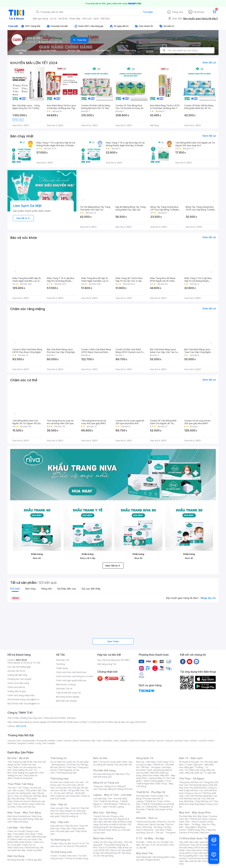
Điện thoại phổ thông (23, 819)
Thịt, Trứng (23, 788)
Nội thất (108, 822)
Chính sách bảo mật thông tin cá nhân (74, 676)
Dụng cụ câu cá (193, 793)
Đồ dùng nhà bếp (16, 860)
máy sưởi (183, 842)
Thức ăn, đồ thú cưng (23, 804)
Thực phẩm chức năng (24, 834)
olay (186, 741)
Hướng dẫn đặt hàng (17, 675)
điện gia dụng (40, 18)
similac (194, 741)
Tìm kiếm (148, 12)
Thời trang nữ (58, 758)
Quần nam (69, 782)
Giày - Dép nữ (59, 804)
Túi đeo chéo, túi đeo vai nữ (64, 843)
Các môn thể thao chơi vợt (198, 797)
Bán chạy (31, 589)
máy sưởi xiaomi (201, 853)
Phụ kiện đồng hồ (108, 789)
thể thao (105, 18)
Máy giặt (189, 767)
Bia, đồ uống (18, 799)
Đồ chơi (38, 762)
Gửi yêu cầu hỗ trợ (16, 671)
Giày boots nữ (62, 814)
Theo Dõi (79, 40)
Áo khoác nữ (73, 765)
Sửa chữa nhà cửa (107, 819)
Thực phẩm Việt (33, 790)
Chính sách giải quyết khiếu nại (71, 680)
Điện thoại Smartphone (19, 816)
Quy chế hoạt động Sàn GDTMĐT (114, 660)
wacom (160, 741)
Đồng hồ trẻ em (125, 789)
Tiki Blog (60, 664)
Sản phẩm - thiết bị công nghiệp (156, 780)
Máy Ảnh (205, 833)
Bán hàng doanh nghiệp (68, 697)
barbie (52, 741)
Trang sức (98, 786)
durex (76, 741)
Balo (95, 762)
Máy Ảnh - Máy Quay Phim (195, 812)
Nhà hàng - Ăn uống (152, 827)
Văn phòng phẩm (161, 857)
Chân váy (71, 767)
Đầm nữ (61, 762)
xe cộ (53, 18)
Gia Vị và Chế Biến (108, 848)
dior (19, 741)
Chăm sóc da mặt (16, 831)
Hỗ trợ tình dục (32, 848)
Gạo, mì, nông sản (23, 796)
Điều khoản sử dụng (66, 684)
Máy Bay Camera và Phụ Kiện (197, 831)
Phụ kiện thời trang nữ (104, 774)
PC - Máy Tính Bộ (107, 807)
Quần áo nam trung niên (68, 796)
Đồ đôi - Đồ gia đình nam (72, 790)
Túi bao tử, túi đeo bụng (76, 858)
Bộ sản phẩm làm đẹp (25, 849)
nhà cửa (87, 18)
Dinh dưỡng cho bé (23, 770)
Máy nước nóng (197, 770)
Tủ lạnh (188, 765)
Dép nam (66, 828)
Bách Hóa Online (103, 838)
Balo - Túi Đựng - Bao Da (197, 824)
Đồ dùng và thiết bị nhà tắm (113, 824)
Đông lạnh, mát (28, 793)
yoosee (179, 741)
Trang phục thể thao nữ (190, 782)
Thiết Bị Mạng (110, 804)
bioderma (85, 741)
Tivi (186, 770)
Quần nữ (71, 762)
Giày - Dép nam (60, 822)
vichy (39, 743)
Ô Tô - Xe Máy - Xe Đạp (150, 838)
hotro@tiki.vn (33, 699)
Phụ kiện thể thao (198, 788)
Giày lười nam (57, 826)
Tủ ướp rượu (210, 773)
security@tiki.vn (32, 704)
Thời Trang (162, 762)
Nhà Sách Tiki (144, 853)
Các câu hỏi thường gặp (19, 667)
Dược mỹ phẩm (35, 850)
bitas (211, 741)
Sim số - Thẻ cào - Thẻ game (161, 833)
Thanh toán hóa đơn (146, 822)
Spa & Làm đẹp (157, 824)
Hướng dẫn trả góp (17, 691)
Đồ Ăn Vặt (104, 850)
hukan (31, 743)
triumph (124, 741)
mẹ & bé (63, 18)
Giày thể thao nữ (204, 801)
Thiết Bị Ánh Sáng (198, 819)
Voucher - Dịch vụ (147, 818)
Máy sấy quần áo (194, 773)
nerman (151, 741)
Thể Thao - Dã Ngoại (192, 778)
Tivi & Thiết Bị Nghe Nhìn (153, 782)
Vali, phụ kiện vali (123, 765)
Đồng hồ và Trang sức (106, 783)
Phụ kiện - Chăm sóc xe (148, 842)
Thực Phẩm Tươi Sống (20, 784)
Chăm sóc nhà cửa (26, 807)
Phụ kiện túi (81, 846)
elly (94, 741)
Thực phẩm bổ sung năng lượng (199, 803)
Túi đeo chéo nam (68, 856)
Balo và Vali (100, 758)
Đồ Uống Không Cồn (111, 853)
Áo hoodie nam (64, 788)
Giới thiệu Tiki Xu (64, 689)
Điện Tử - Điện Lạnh (191, 758)
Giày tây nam (72, 826)
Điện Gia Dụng (16, 856)
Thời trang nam (59, 778)
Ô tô (153, 845)
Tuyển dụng (62, 668)
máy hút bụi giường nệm (197, 854)
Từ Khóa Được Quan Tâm (194, 838)
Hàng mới (46, 589)
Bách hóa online (151, 775)
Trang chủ (177, 12)
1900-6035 (21, 660)
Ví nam (54, 856)
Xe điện (165, 842)
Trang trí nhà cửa (101, 816)
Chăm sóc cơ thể (22, 837)
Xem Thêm (113, 641)
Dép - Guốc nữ (72, 808)
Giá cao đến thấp (91, 589)
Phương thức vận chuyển (19, 679)
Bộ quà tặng (107, 856)
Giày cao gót (57, 808)
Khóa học (162, 822)
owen (60, 741)
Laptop (121, 807)
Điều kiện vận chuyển (66, 701)
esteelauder (29, 741)
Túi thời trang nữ (60, 840)
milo (99, 741)
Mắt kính (120, 774)
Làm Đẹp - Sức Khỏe (19, 827)
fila (45, 743)
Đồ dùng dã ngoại (199, 785)
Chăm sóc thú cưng (103, 842)
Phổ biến (15, 589)
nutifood (134, 741)
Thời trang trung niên (66, 773)
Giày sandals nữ (67, 811)
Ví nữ (82, 843)
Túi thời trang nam (61, 852)
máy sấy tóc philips (200, 845)
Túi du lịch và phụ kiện (110, 762)
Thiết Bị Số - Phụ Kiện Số (151, 792)
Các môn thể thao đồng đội (199, 796)
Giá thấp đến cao (67, 589)
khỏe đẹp (75, 18)
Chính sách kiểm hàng (18, 683)
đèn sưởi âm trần (193, 861)
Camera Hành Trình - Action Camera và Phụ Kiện (198, 822)
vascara (11, 741)
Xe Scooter (162, 845)
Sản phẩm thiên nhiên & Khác (25, 841)
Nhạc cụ (116, 830)
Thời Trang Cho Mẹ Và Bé (20, 762)
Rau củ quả (18, 790)
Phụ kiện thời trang (104, 770)
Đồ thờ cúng (105, 830)
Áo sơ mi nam (70, 785)
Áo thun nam (56, 782)
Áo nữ (53, 762)
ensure (68, 741)
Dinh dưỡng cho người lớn (25, 773)
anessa (169, 741)
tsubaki (51, 743)
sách (96, 18)
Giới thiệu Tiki (63, 660)
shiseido (12, 743)
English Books (153, 860)
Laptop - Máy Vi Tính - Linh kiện (112, 795)
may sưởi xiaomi (194, 850)
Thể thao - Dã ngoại (150, 767)
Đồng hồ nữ (110, 786)
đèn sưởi (194, 842)
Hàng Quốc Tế (145, 758)
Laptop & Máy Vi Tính (159, 778)
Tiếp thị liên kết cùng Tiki (68, 693)
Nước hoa (19, 848)
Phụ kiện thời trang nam (111, 775)
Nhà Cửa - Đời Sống (105, 812)
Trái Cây (12, 788)
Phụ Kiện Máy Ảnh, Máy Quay (193, 816)
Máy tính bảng (21, 822)
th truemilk (42, 741)
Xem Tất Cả (113, 566)
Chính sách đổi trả (16, 687)
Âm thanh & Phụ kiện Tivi (191, 762)
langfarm (22, 743)
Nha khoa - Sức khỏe (154, 830)
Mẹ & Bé (155, 773)
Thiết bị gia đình (34, 860)
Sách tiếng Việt (143, 857)
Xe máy (145, 845)
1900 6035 (21, 726)
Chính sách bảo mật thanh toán (71, 672)
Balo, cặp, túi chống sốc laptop (113, 763)
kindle (143, 741)
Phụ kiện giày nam (65, 831)
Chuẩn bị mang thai (23, 778)
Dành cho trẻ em (22, 801)
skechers (108, 741)
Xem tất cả (209, 62)
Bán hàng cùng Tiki (107, 664)
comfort (203, 741)
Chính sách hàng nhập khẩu (21, 695)
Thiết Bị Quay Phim (196, 830)
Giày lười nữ (76, 814)
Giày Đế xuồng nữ (70, 816)
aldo (116, 741)
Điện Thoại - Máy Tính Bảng (24, 812)
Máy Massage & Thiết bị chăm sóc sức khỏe (27, 838)
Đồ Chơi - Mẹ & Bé (18, 758)
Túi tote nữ (69, 846)
